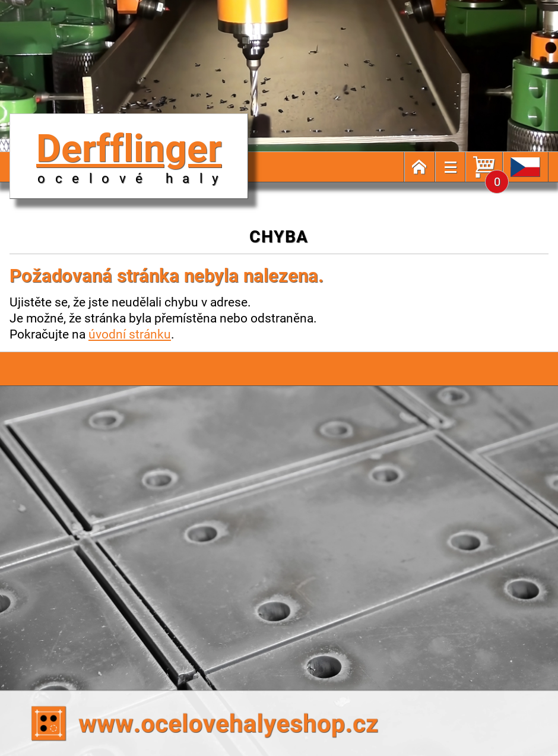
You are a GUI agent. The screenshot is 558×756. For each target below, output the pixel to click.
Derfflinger (132, 154)
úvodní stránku (130, 334)
